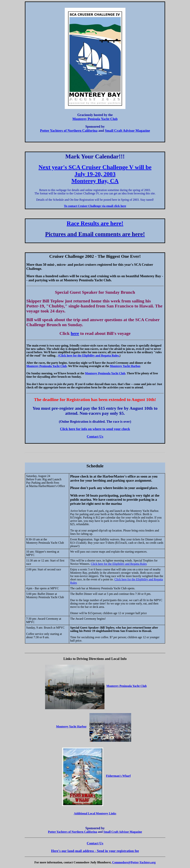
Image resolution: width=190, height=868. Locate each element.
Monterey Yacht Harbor (125, 366)
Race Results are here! (95, 223)
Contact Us (95, 437)
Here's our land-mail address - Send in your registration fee (95, 851)
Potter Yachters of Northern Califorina (69, 131)
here (75, 333)
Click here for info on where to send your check (95, 429)
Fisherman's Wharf (118, 776)
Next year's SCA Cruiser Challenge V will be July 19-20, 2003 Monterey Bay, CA (95, 174)
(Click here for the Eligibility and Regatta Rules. (89, 356)
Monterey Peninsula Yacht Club (46, 366)
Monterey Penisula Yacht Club (95, 119)
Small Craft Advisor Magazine (127, 131)
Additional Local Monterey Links (95, 813)
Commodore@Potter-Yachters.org (134, 862)
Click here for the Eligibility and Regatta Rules (119, 564)
